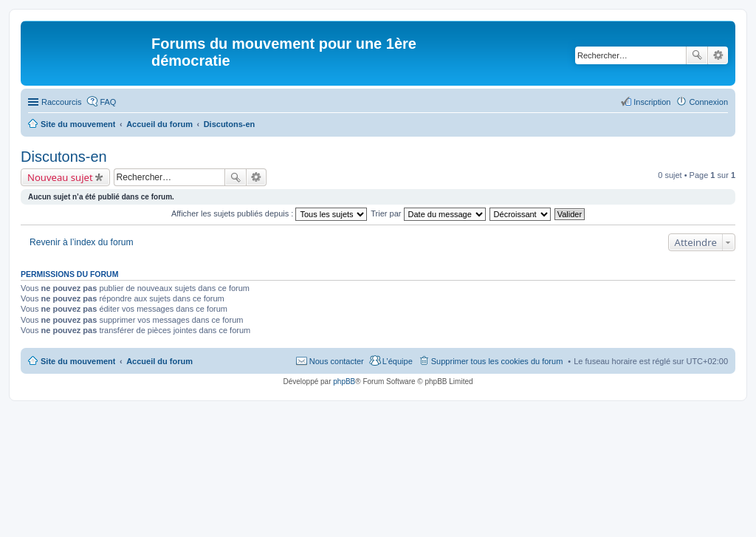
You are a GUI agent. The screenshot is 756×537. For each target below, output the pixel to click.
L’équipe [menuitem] (398, 361)
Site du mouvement (78, 361)
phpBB (344, 382)
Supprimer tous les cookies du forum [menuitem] (497, 361)
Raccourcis (61, 102)
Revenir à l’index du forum (82, 242)
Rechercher (697, 55)
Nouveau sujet (60, 177)
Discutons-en (64, 157)
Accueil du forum (159, 361)
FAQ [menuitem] (108, 102)
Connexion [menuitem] (708, 102)
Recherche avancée (718, 55)
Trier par (428, 213)
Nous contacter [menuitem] (337, 361)
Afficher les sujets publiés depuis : (269, 213)
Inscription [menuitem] (652, 102)
